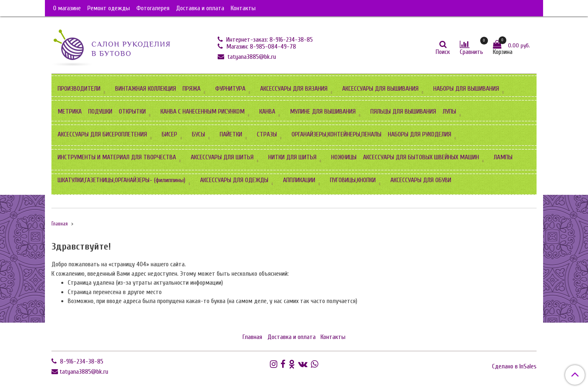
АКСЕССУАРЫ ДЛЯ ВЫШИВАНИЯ (380, 89)
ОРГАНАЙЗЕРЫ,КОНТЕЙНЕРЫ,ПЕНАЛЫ (336, 134)
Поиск (443, 52)
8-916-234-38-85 (81, 361)
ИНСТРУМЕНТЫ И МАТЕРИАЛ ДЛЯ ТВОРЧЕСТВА (117, 157)
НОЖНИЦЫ (344, 157)
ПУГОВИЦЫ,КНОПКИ (353, 180)
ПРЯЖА (192, 89)
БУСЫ (198, 134)
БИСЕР (169, 134)
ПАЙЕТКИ (231, 134)
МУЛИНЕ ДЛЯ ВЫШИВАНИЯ (323, 111)
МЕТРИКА (70, 111)
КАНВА (267, 111)
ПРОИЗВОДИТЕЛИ (79, 89)
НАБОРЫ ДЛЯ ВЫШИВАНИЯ (466, 89)
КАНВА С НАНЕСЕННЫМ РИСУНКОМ (203, 111)
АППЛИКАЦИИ (299, 180)
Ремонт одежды (109, 8)
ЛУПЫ (449, 111)
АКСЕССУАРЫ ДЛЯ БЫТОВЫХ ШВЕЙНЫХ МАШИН (421, 157)
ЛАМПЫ (503, 157)
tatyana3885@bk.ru (251, 57)
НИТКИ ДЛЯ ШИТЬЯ (292, 157)
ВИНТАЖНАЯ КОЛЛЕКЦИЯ (146, 89)
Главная (60, 224)
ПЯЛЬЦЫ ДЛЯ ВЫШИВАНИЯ (403, 111)
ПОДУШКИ (100, 111)
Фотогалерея (153, 8)
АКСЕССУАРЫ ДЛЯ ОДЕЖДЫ (234, 180)
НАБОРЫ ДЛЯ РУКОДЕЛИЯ (420, 134)
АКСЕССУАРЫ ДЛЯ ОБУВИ (421, 180)
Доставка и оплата (200, 8)
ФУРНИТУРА (230, 89)
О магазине (67, 8)
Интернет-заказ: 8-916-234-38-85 (269, 40)
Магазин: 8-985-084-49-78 (260, 47)
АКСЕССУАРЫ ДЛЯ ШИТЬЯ (222, 157)
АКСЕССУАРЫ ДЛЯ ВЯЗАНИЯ (294, 89)
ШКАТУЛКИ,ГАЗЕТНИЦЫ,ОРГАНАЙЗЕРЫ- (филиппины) (121, 180)
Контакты (243, 8)
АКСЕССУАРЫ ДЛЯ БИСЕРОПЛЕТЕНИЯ (102, 134)
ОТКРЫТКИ (132, 111)
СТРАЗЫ (267, 134)
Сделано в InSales (514, 366)
